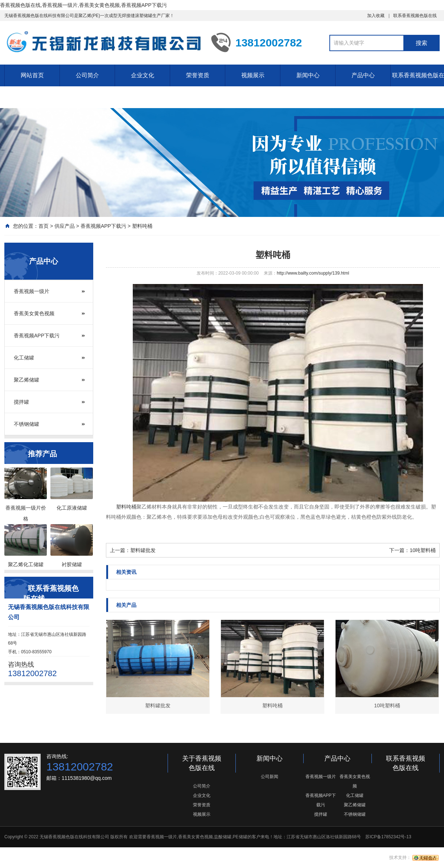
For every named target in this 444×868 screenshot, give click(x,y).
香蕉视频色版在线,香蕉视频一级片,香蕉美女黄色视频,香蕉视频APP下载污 (83, 5)
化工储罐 (24, 358)
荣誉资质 (198, 75)
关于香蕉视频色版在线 (202, 763)
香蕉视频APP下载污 (103, 226)
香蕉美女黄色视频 (34, 313)
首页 (44, 226)
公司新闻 (270, 777)
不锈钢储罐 (26, 424)
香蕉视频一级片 (32, 291)
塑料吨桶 (142, 226)
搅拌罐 (21, 402)
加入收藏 (376, 16)
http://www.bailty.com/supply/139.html (313, 273)
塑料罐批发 (143, 550)
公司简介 (87, 75)
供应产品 (65, 226)
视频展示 (253, 75)
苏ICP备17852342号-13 (388, 837)
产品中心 (363, 75)
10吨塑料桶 (423, 550)
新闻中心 (308, 75)
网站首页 (32, 75)
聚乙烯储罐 (26, 380)
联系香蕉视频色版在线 (415, 16)
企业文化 (143, 75)
